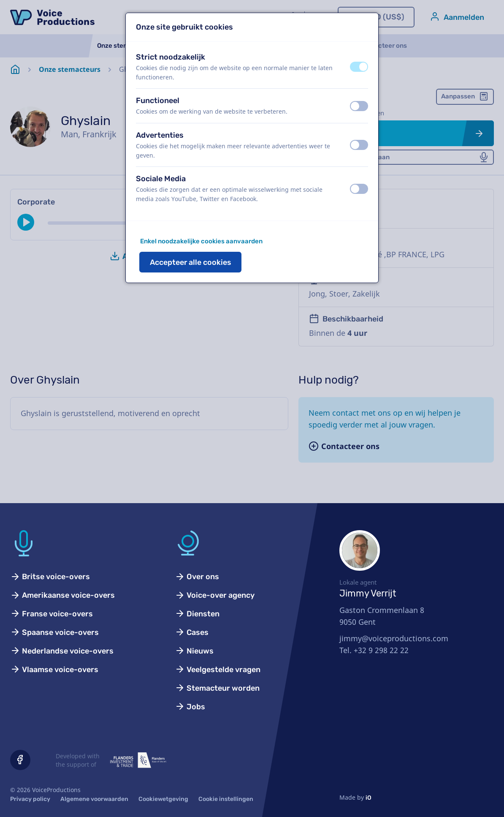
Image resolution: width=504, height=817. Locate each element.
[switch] (359, 67)
